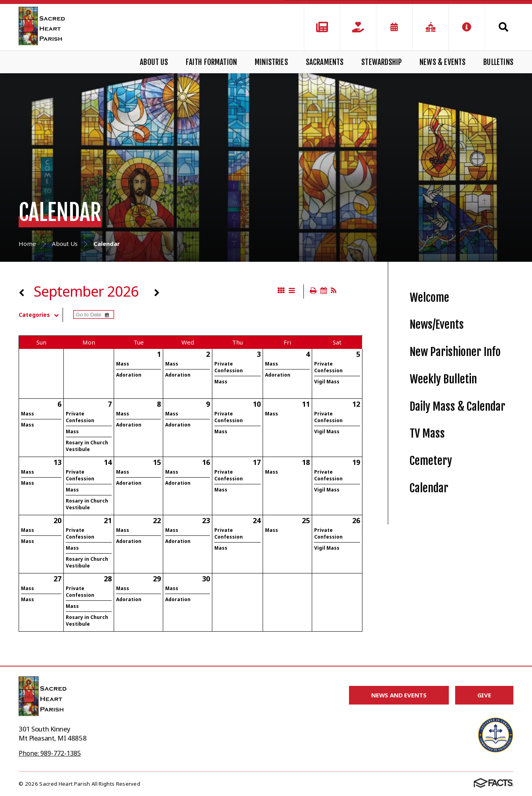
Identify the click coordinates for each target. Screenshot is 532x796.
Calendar (429, 488)
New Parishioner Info (455, 352)
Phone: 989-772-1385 (50, 753)
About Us (154, 62)
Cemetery (431, 461)
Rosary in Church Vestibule (87, 446)
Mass (123, 364)
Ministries (271, 62)
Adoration (129, 375)
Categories (41, 315)
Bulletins (498, 62)
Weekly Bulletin (443, 379)
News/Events (437, 325)
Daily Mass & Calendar (458, 407)
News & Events (442, 62)
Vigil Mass (327, 382)
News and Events (399, 695)
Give (484, 695)
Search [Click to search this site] (503, 27)
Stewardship (381, 62)
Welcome (429, 298)
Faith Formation (211, 62)
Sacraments (325, 62)
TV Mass (427, 433)
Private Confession (229, 367)
